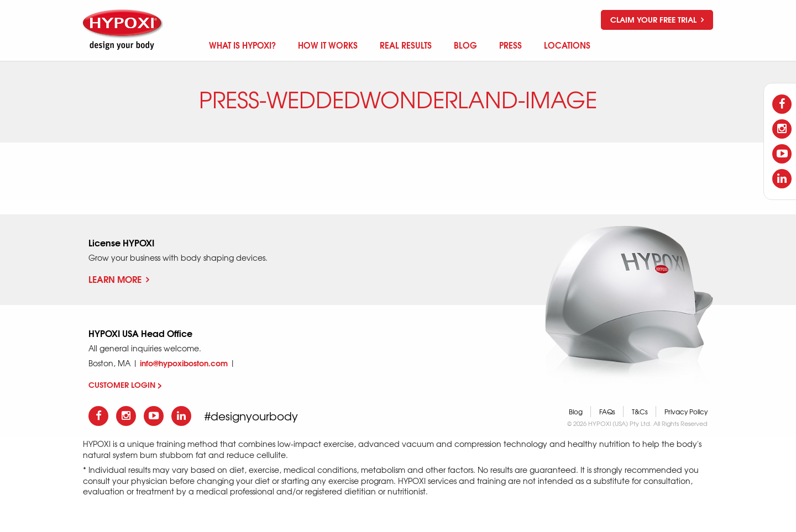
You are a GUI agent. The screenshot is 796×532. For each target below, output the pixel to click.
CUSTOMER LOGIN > (125, 384)
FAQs (607, 412)
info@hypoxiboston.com (184, 363)
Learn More (119, 279)
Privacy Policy (686, 412)
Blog (576, 412)
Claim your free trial (657, 19)
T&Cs (640, 412)
